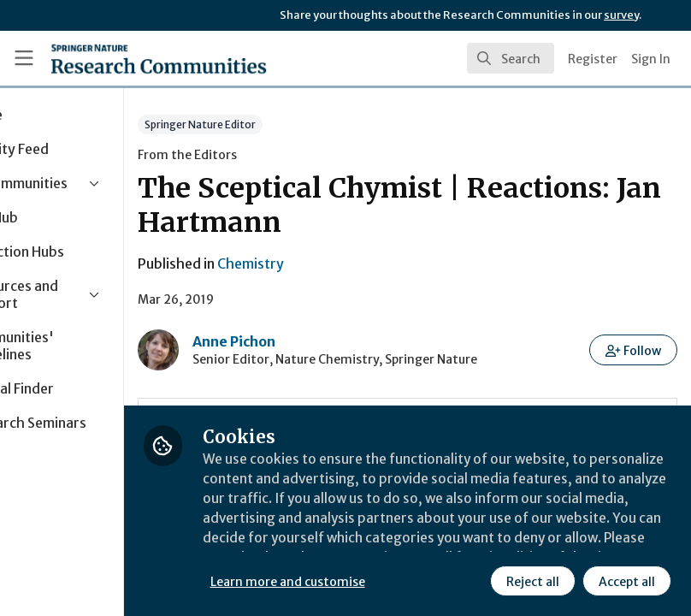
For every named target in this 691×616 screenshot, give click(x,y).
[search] (511, 58)
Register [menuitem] (593, 59)
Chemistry (345, 264)
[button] (634, 350)
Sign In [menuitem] (651, 59)
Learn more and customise (383, 581)
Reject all (532, 581)
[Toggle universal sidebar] (24, 58)
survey (621, 15)
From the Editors (282, 155)
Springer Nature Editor (295, 124)
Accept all (626, 581)
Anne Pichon (329, 341)
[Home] (159, 58)
